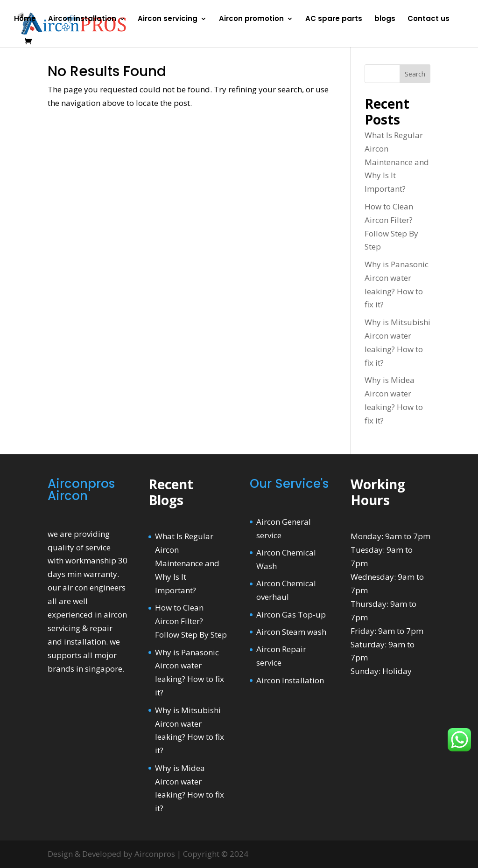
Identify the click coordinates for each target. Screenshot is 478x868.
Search (415, 74)
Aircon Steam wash (291, 632)
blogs (385, 19)
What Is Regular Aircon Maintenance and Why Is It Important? (397, 162)
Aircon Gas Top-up (291, 615)
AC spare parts (334, 19)
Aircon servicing (168, 19)
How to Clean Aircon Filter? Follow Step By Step (191, 621)
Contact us (429, 19)
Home (25, 19)
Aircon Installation (290, 680)
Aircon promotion (251, 19)
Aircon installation (82, 19)
